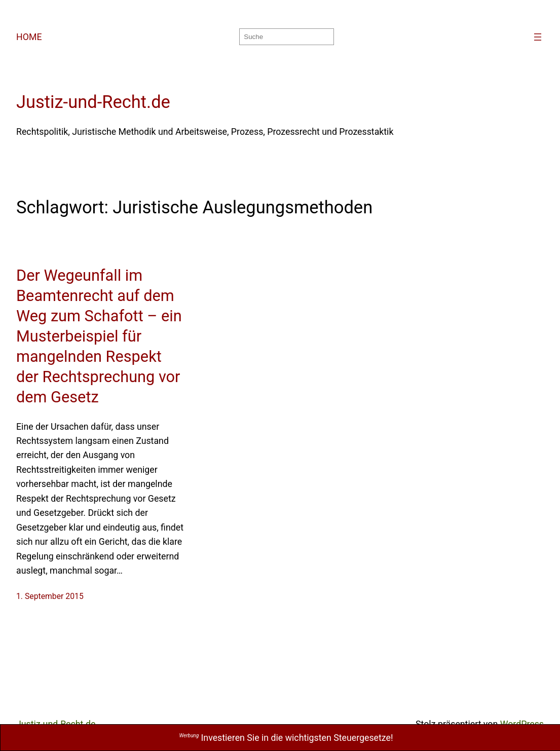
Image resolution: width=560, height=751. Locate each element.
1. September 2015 (50, 596)
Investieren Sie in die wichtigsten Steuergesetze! (286, 738)
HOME (29, 37)
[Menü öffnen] (538, 37)
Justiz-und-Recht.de (93, 102)
